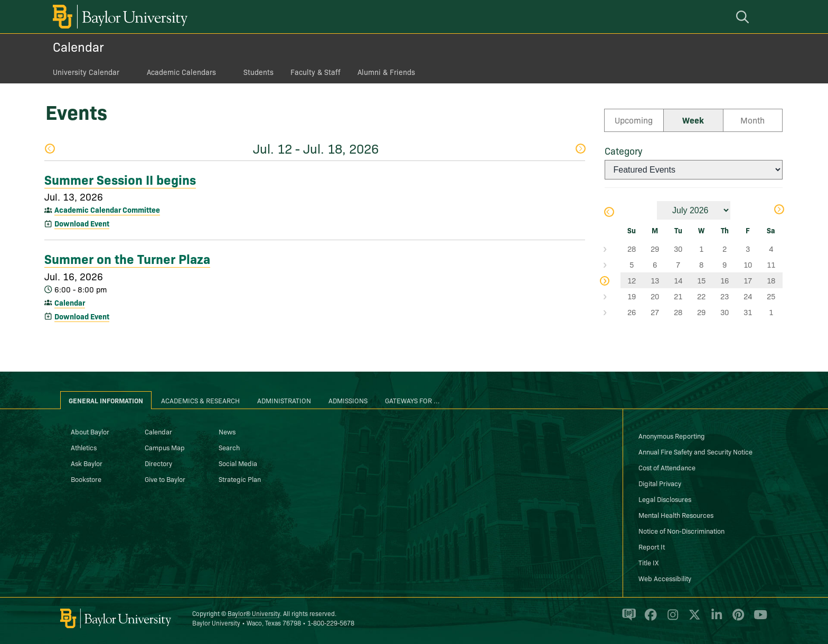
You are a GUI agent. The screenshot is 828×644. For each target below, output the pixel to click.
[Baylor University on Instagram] (671, 619)
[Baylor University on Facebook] (649, 619)
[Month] (694, 210)
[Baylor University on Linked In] (715, 619)
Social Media (238, 463)
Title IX (648, 562)
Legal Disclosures (665, 499)
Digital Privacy (660, 483)
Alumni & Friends (386, 72)
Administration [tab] (284, 400)
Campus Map (165, 447)
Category (623, 151)
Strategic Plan (240, 479)
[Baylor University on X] (693, 619)
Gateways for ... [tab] (412, 400)
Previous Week (50, 149)
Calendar (78, 46)
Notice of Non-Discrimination (681, 531)
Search (229, 447)
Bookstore (86, 479)
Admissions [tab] (348, 400)
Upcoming (634, 120)
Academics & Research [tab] (200, 400)
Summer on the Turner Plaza (127, 258)
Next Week (580, 149)
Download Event (82, 223)
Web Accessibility (665, 578)
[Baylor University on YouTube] (758, 619)
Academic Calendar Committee (107, 210)
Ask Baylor (87, 463)
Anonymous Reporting (672, 435)
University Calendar (86, 72)
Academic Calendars (181, 72)
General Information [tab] (106, 400)
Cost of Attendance (667, 467)
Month (752, 120)
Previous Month (608, 212)
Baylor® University (254, 613)
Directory (158, 463)
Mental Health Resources (676, 515)
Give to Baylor (165, 479)
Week (693, 120)
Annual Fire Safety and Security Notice (695, 451)
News (227, 431)
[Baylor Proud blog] (627, 619)
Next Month (779, 209)
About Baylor (90, 431)
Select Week (613, 249)
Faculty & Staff (316, 72)
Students (258, 72)
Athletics (84, 447)
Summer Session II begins (120, 179)
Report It (652, 546)
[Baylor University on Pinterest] (736, 619)
